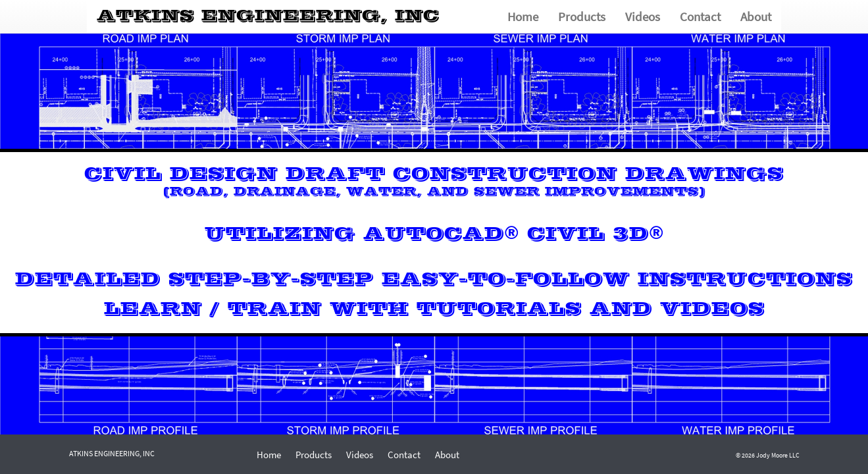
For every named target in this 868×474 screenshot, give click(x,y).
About (756, 16)
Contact (700, 16)
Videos (643, 16)
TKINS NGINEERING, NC (268, 16)
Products (582, 16)
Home (523, 16)
